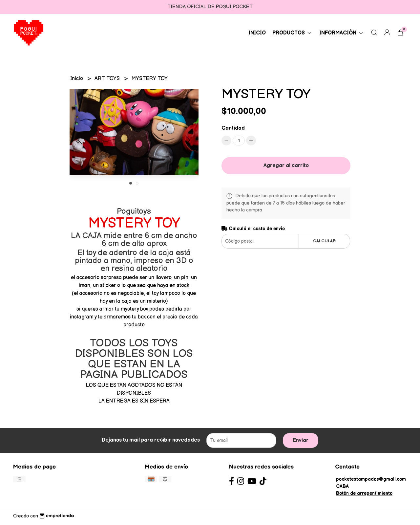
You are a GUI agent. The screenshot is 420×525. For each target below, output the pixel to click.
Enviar (301, 440)
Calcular (324, 241)
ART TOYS (108, 79)
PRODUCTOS (293, 33)
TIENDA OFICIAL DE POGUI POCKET (210, 7)
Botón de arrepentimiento (364, 493)
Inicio (257, 33)
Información (342, 33)
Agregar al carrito (286, 166)
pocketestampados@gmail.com (371, 479)
